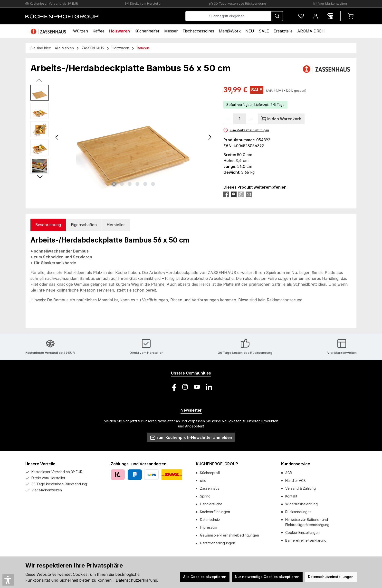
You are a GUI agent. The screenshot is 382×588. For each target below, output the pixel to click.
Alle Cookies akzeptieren (205, 577)
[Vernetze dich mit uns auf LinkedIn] (209, 387)
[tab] (48, 225)
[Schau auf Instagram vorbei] (185, 387)
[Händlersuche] (330, 16)
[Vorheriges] (57, 137)
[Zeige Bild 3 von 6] (130, 184)
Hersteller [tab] (116, 225)
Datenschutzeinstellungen (331, 577)
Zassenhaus (210, 488)
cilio (203, 481)
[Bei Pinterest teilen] (234, 194)
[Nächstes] (210, 137)
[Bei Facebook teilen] (226, 194)
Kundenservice (296, 464)
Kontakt (291, 496)
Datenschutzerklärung (136, 580)
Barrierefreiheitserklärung (306, 540)
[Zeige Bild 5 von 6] (145, 184)
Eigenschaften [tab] (84, 225)
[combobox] (228, 16)
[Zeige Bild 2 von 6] (122, 184)
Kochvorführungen (215, 512)
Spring (205, 496)
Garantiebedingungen (218, 543)
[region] (122, 137)
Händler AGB (296, 481)
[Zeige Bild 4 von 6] (137, 184)
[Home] (49, 31)
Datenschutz (210, 520)
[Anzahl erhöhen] (251, 119)
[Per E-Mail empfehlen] (249, 194)
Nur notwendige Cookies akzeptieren (267, 577)
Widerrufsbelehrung (301, 504)
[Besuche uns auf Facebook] (173, 387)
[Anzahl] (240, 119)
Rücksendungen (298, 512)
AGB (289, 473)
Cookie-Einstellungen (302, 532)
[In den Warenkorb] (281, 119)
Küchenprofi (210, 473)
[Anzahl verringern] (228, 119)
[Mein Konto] (316, 16)
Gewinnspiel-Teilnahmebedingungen (229, 535)
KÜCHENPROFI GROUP (217, 464)
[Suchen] (277, 16)
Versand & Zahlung (301, 488)
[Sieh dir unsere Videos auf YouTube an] (197, 387)
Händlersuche (211, 504)
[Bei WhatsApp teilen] (241, 194)
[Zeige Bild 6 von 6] (153, 184)
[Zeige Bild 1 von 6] (114, 184)
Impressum (209, 527)
